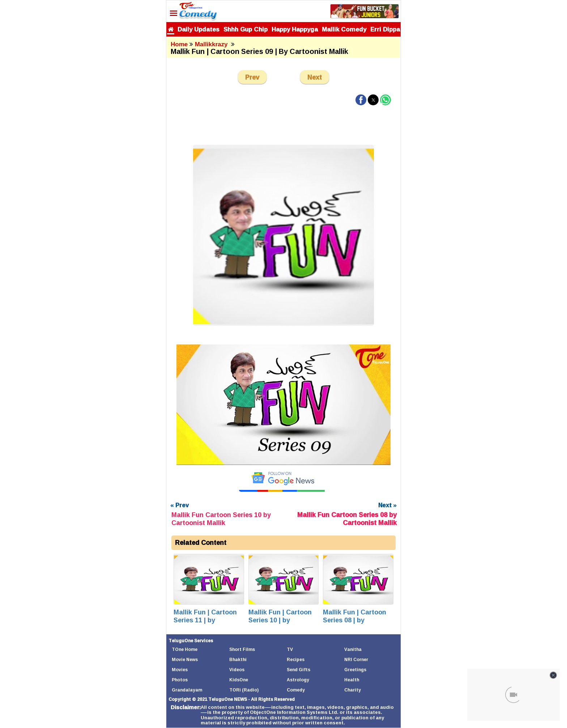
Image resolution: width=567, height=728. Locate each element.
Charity (353, 690)
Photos (180, 680)
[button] (361, 100)
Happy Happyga (295, 29)
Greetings (355, 670)
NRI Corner (356, 659)
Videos (237, 670)
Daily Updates (199, 29)
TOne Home (185, 649)
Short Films (242, 649)
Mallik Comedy (344, 29)
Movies (180, 670)
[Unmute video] (283, 405)
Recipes (296, 659)
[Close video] (553, 675)
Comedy (296, 690)
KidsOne (239, 680)
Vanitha (353, 649)
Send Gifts (299, 670)
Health (352, 680)
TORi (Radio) (244, 690)
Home (179, 44)
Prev (252, 77)
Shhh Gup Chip (246, 29)
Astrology (298, 680)
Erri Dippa (385, 29)
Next (315, 77)
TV (290, 649)
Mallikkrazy (212, 44)
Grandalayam (187, 690)
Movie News (185, 659)
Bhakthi (238, 659)
